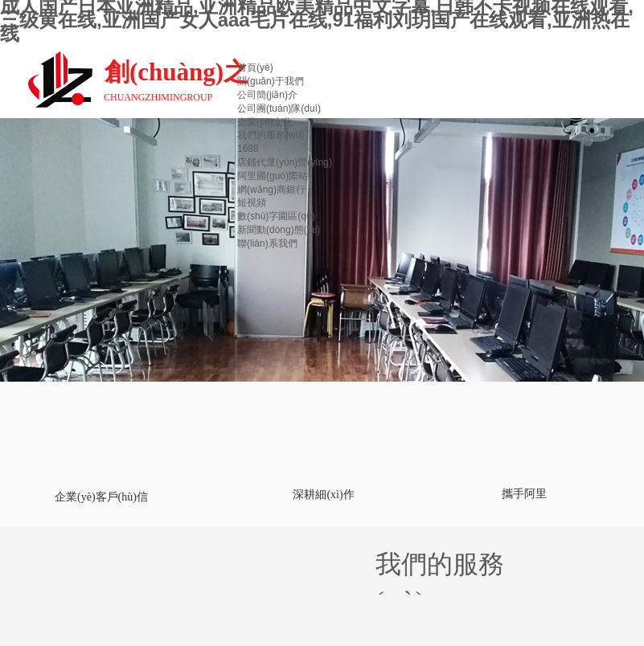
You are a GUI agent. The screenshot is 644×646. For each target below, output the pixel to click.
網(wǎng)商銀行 (271, 190)
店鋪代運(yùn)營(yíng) (285, 162)
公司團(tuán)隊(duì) (279, 108)
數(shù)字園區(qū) (276, 216)
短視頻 (252, 202)
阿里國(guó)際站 (273, 176)
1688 (248, 149)
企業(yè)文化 (265, 122)
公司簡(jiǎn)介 (267, 95)
